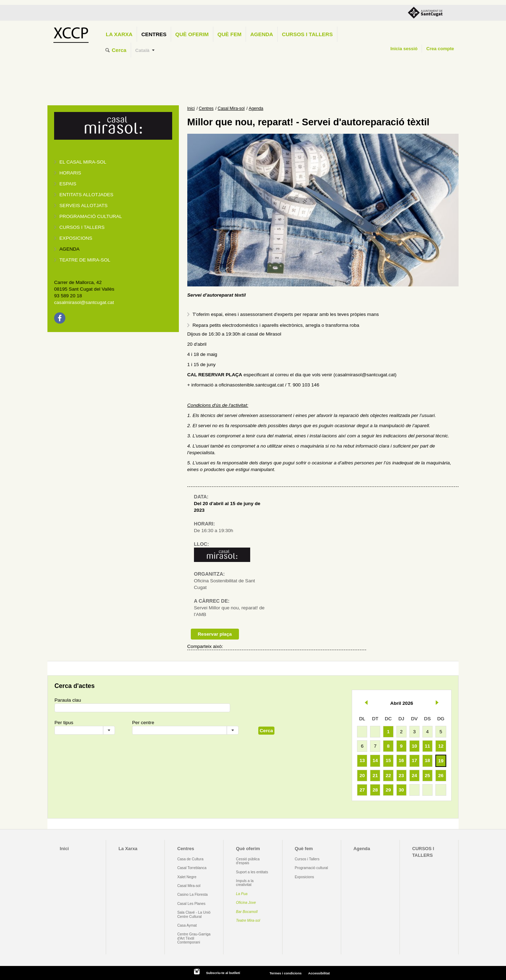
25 (427, 776)
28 (375, 790)
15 (388, 760)
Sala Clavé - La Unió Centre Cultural (194, 914)
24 (414, 776)
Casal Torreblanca (192, 868)
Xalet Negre (187, 877)
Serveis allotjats (83, 206)
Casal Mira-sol (231, 108)
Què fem (229, 34)
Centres (154, 34)
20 (362, 776)
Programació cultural (91, 216)
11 (427, 746)
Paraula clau (68, 700)
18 (427, 760)
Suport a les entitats (252, 872)
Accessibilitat (319, 973)
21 (375, 776)
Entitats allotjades (86, 195)
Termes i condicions (286, 973)
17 (414, 760)
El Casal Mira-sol (83, 162)
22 (388, 776)
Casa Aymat (187, 925)
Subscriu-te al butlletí (223, 973)
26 (441, 776)
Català (142, 50)
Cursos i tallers (82, 227)
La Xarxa (119, 34)
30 (401, 790)
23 (401, 776)
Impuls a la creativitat (245, 883)
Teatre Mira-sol (248, 921)
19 (441, 761)
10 (414, 746)
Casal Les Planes (191, 904)
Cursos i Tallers (307, 859)
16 (401, 760)
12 (441, 746)
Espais (68, 184)
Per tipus (64, 723)
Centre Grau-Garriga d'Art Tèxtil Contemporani (194, 938)
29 (388, 790)
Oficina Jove (246, 903)
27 (362, 790)
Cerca (119, 50)
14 (375, 760)
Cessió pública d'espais (248, 861)
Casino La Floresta (192, 895)
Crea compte (440, 49)
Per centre (143, 723)
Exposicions (76, 238)
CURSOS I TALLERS (307, 34)
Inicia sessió (404, 49)
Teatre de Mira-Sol (85, 260)
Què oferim (192, 34)
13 (362, 760)
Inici (191, 108)
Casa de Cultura (190, 859)
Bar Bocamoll (247, 912)
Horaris (70, 173)
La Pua (242, 894)
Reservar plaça (215, 634)
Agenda (262, 34)
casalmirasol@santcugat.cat (84, 302)
